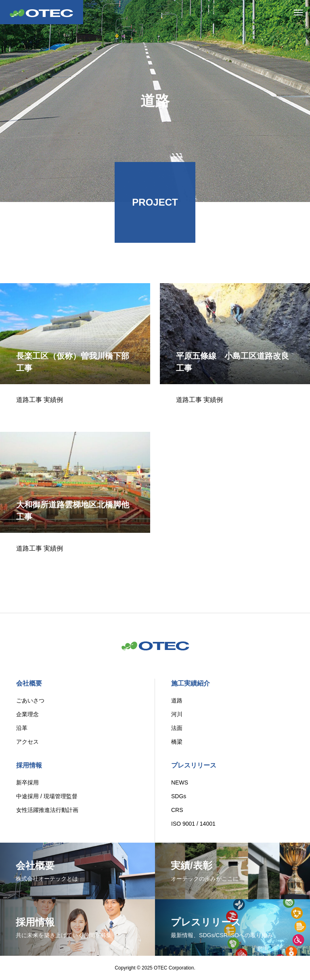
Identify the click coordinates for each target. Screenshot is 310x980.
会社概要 (29, 683)
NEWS (180, 782)
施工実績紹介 (191, 683)
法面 (177, 728)
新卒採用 (27, 782)
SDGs (179, 796)
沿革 (22, 728)
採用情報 (29, 765)
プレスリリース (194, 765)
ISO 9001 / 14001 (193, 824)
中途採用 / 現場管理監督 (47, 796)
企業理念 (27, 714)
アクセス (27, 742)
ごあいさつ (30, 700)
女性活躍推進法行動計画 (47, 810)
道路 (177, 700)
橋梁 (177, 742)
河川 (177, 714)
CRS (177, 810)
